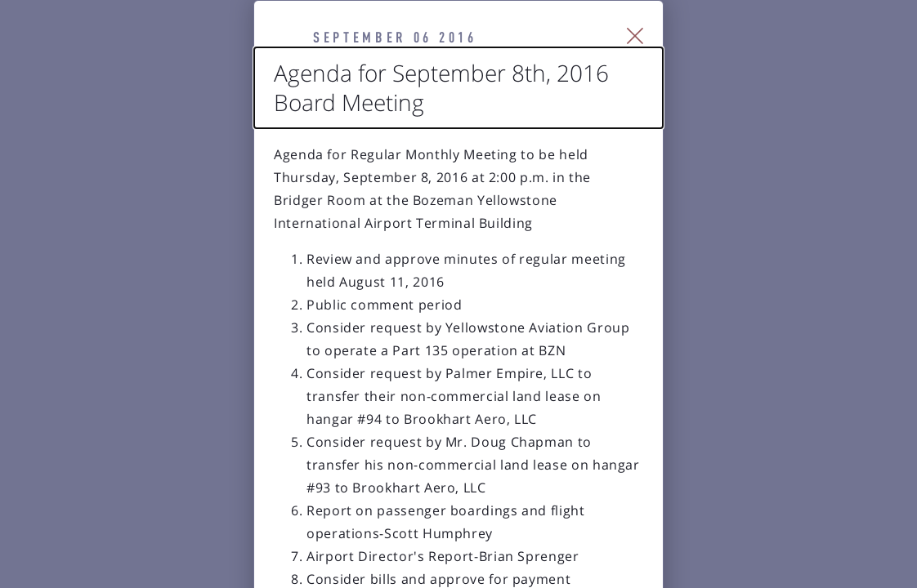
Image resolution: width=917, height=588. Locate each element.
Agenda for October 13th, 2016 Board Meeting (304, 577)
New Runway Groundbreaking (700, 577)
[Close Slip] (823, 57)
